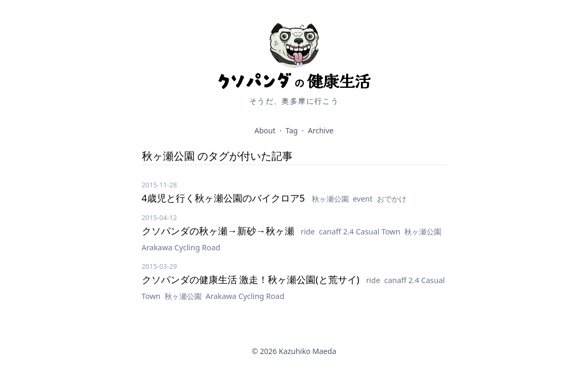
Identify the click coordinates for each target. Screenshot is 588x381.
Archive (321, 130)
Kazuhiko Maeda (308, 351)
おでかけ (392, 199)
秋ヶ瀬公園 (331, 199)
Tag (292, 130)
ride (309, 232)
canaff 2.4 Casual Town (361, 232)
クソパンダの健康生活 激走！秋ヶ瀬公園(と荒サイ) (252, 279)
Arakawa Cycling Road (181, 247)
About (265, 130)
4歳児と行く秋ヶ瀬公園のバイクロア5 (225, 198)
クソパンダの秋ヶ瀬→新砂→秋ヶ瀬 (219, 231)
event (364, 199)
